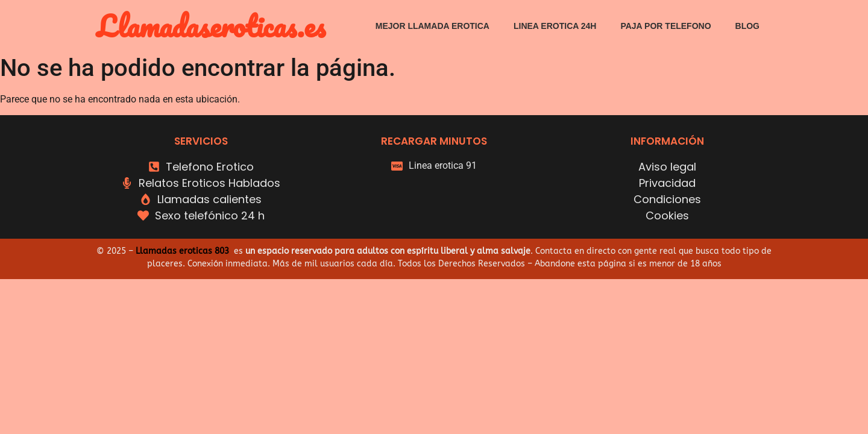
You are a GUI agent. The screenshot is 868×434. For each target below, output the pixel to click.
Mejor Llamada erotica (432, 26)
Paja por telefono (665, 26)
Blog (747, 26)
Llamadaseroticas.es (211, 26)
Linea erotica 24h (555, 26)
